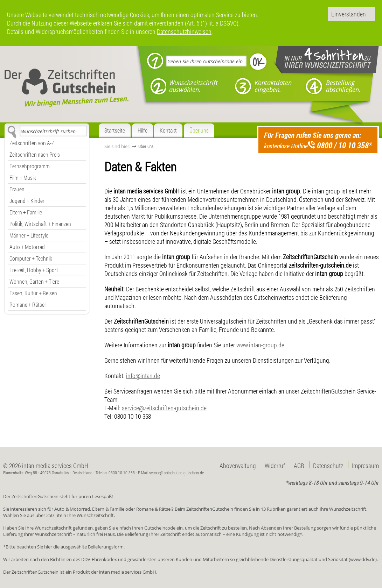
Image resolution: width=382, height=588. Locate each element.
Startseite (115, 130)
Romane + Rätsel (27, 304)
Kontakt (168, 130)
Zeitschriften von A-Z (32, 143)
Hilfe (143, 130)
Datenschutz (328, 465)
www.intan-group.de (260, 345)
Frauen (17, 189)
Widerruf (275, 465)
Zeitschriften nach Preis (35, 154)
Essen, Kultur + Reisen (33, 293)
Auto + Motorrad (27, 247)
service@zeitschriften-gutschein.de (164, 408)
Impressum (365, 465)
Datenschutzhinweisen (184, 31)
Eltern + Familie (26, 212)
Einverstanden (349, 14)
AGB (299, 465)
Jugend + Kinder (27, 201)
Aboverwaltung (238, 465)
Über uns (199, 130)
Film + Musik (23, 178)
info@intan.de (143, 376)
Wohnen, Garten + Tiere (34, 281)
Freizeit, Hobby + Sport (34, 270)
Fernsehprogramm (30, 166)
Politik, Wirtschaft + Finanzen (40, 224)
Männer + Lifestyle (29, 235)
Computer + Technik (31, 258)
